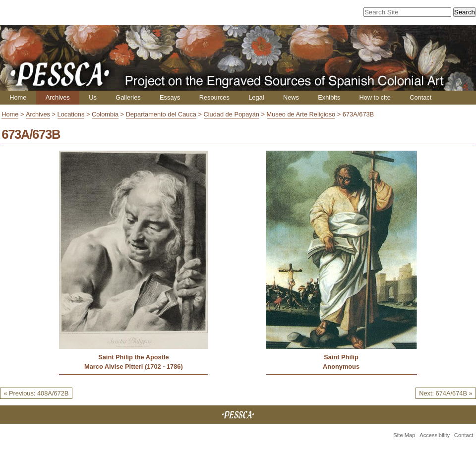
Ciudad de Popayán (232, 114)
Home (18, 97)
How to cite (375, 97)
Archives (58, 97)
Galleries (128, 97)
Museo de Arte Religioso (301, 114)
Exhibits (329, 97)
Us (93, 97)
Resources (214, 97)
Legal (256, 97)
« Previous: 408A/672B (36, 393)
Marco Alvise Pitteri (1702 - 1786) (134, 366)
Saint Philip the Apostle (133, 357)
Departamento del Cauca (161, 114)
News (291, 97)
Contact (420, 97)
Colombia (105, 114)
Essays (170, 97)
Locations (71, 114)
